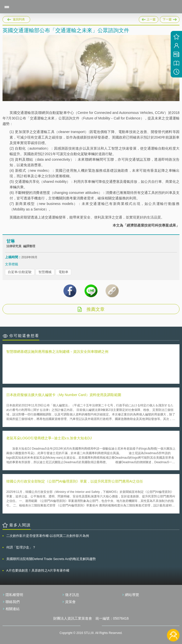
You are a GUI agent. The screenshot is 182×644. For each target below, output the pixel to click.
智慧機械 (45, 272)
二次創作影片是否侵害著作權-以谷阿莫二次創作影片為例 (48, 536)
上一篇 (149, 19)
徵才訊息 (72, 595)
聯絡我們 (13, 602)
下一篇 (170, 19)
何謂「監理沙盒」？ (21, 547)
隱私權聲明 (14, 595)
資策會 (70, 602)
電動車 (63, 272)
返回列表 (19, 19)
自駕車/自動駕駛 (20, 272)
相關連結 (13, 609)
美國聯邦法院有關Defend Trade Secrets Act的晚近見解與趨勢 (51, 559)
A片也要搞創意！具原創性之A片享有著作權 (38, 570)
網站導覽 (132, 595)
